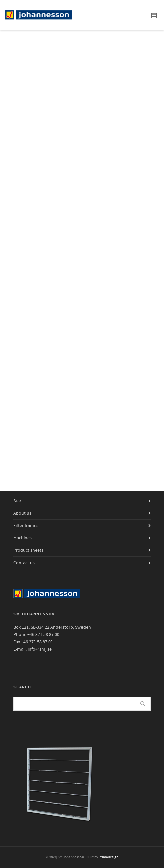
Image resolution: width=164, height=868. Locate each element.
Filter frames (26, 526)
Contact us (24, 563)
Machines (23, 538)
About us (22, 513)
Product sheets (28, 550)
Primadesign (108, 857)
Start (18, 501)
